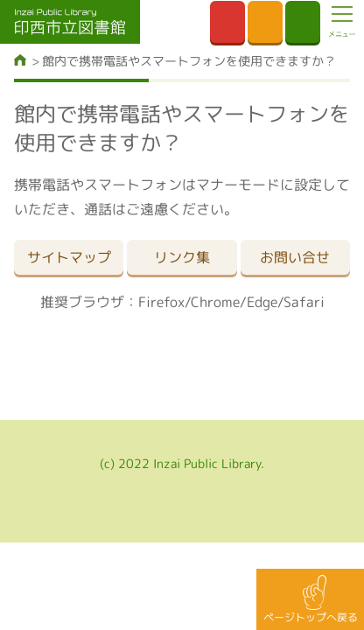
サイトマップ (69, 257)
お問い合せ (295, 257)
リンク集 (182, 257)
